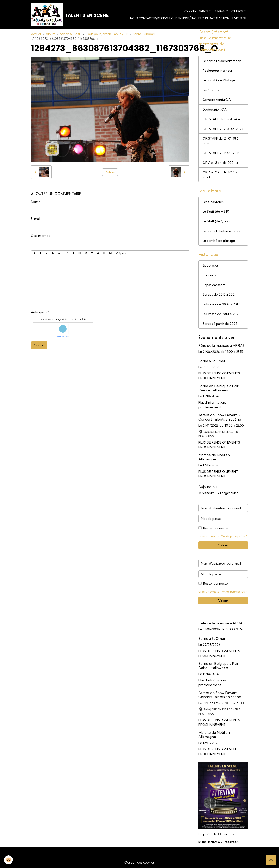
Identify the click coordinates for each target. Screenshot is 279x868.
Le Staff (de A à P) (216, 212)
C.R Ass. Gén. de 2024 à (220, 163)
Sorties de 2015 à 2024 (220, 294)
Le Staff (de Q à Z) (216, 221)
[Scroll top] (271, 860)
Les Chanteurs (213, 202)
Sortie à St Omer (212, 361)
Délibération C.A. (215, 109)
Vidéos (220, 11)
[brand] (63, 15)
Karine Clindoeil (144, 34)
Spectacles (211, 265)
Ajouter (39, 345)
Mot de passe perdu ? (234, 536)
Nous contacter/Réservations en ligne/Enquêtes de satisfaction (180, 18)
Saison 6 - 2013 (71, 34)
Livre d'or (239, 18)
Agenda (238, 11)
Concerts (209, 275)
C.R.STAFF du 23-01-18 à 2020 (220, 141)
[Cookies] (8, 860)
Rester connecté (215, 528)
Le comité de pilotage (219, 241)
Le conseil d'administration (222, 61)
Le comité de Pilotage (219, 80)
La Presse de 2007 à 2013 (221, 304)
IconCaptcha (62, 336)
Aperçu (122, 253)
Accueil (190, 11)
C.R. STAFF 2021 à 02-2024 (223, 129)
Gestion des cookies (139, 862)
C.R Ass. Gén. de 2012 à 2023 (220, 175)
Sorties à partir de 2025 (220, 324)
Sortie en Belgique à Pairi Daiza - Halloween (219, 388)
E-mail (35, 219)
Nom (35, 202)
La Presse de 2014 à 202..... (222, 314)
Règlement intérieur (217, 71)
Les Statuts (211, 90)
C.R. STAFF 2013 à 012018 (221, 153)
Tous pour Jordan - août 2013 (107, 34)
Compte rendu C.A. (217, 100)
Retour (110, 172)
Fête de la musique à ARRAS (221, 345)
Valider (223, 545)
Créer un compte (209, 536)
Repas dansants (214, 285)
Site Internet (40, 236)
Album (204, 11)
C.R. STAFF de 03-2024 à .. (222, 119)
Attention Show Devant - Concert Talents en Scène (220, 417)
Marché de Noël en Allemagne (214, 457)
